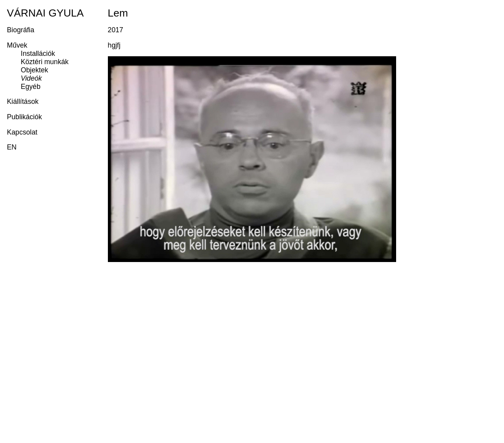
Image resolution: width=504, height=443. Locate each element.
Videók (31, 78)
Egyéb (31, 87)
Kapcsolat (22, 132)
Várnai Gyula (45, 13)
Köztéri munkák (45, 62)
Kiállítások (23, 102)
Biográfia (21, 30)
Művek (17, 45)
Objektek (34, 70)
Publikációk (25, 117)
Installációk (38, 54)
